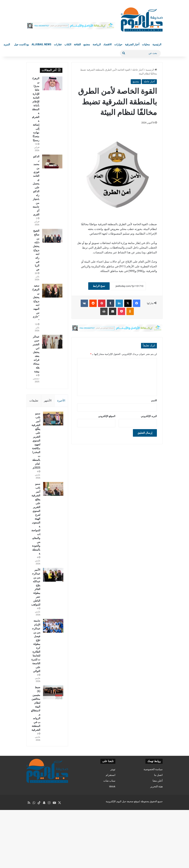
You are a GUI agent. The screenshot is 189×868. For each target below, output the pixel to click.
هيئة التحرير (156, 846)
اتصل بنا (158, 835)
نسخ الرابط (99, 286)
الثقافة (77, 44)
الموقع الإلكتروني (107, 416)
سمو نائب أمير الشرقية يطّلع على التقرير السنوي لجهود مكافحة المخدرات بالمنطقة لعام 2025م (36, 449)
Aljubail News (41, 44)
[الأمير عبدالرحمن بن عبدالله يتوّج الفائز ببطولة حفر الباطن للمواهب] (52, 599)
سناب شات (109, 841)
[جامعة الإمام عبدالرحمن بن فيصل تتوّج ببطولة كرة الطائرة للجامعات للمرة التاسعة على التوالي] (52, 658)
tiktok (112, 846)
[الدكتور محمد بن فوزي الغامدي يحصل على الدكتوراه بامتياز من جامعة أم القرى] (52, 161)
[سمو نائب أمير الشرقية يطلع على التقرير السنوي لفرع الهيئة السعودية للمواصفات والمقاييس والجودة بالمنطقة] (52, 505)
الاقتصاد (108, 44)
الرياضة (97, 44)
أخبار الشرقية (132, 44)
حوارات (118, 44)
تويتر (113, 829)
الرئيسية (157, 44)
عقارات (58, 44)
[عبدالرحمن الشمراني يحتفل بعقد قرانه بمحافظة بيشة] (52, 342)
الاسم (154, 400)
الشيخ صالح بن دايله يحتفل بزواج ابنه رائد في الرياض (36, 250)
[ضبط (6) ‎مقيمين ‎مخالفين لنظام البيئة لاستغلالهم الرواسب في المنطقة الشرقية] (52, 736)
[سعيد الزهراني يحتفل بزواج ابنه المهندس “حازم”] (52, 291)
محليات (146, 44)
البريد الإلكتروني (149, 416)
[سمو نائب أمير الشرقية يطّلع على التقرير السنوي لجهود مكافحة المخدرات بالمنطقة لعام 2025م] (52, 419)
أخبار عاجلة (138, 70)
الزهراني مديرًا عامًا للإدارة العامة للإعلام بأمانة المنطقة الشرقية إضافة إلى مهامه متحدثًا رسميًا (36, 109)
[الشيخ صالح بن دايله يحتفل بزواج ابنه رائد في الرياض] (52, 236)
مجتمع (87, 44)
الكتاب (68, 44)
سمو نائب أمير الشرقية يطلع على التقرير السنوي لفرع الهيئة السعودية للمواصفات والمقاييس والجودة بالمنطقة (36, 539)
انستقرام (111, 835)
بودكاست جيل (22, 44)
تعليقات (34, 401)
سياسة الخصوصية (153, 829)
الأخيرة (61, 401)
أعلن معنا (158, 841)
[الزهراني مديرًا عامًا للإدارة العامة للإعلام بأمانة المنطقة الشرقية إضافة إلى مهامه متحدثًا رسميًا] (52, 83)
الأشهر (48, 401)
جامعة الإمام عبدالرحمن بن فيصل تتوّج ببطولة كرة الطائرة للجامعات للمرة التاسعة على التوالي (36, 684)
